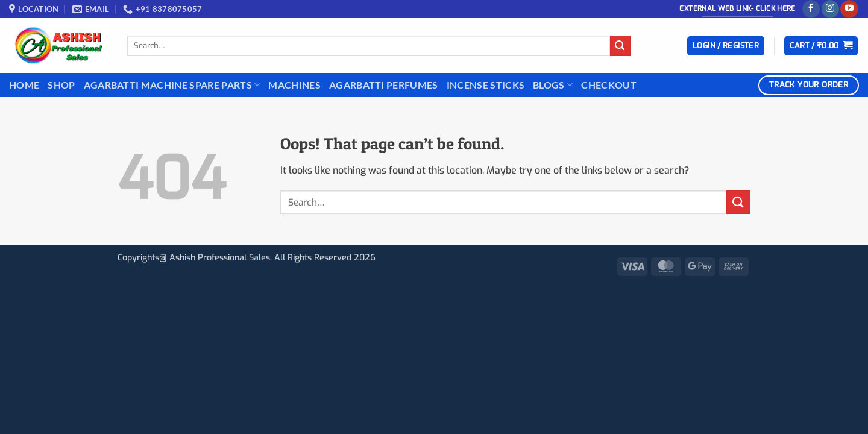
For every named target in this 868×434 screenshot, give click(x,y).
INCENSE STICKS (486, 85)
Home (24, 85)
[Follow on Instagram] (830, 9)
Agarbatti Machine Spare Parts (172, 85)
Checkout (609, 85)
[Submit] (620, 46)
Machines (294, 85)
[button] (726, 46)
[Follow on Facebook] (811, 9)
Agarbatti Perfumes (384, 85)
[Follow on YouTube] (849, 9)
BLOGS (553, 85)
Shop (61, 85)
